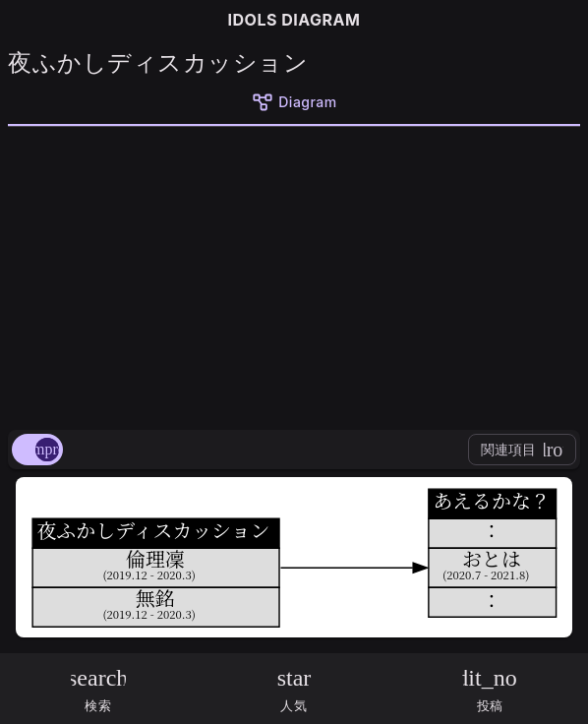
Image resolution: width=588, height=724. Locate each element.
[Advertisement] (294, 274)
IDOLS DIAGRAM (294, 20)
